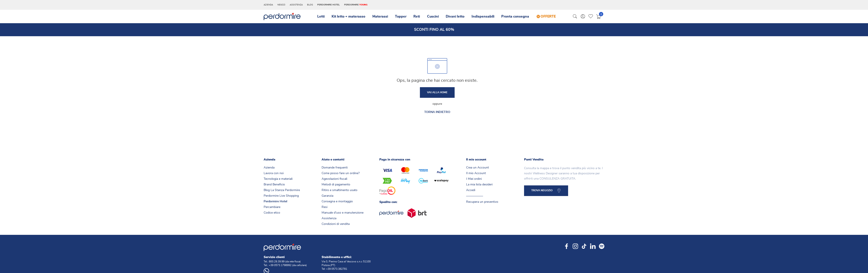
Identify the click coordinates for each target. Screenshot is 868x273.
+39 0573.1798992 (280, 266)
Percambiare (272, 208)
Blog (310, 5)
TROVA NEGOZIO (543, 193)
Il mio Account (476, 175)
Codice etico (272, 214)
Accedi (471, 191)
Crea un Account (478, 169)
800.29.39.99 (277, 263)
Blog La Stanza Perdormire (282, 191)
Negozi (281, 5)
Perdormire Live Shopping (281, 197)
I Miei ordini (474, 180)
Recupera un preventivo (482, 203)
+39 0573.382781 (337, 270)
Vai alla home (437, 93)
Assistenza (296, 5)
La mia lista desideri (479, 186)
